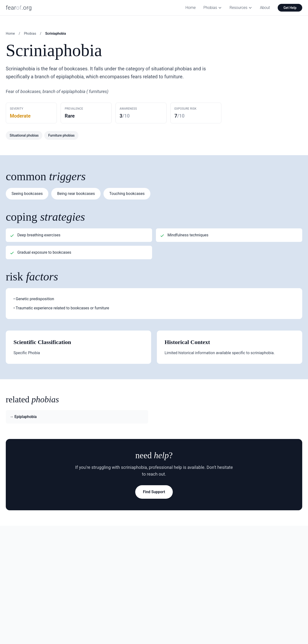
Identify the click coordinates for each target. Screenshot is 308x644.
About (265, 8)
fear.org (19, 8)
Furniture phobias (61, 135)
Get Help (290, 8)
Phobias (213, 8)
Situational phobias (24, 135)
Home (191, 8)
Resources (241, 8)
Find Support (154, 492)
